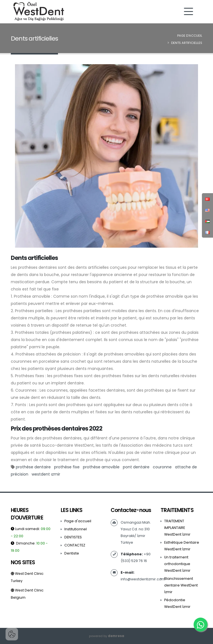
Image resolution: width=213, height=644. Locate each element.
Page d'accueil (190, 36)
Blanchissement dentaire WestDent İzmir (181, 585)
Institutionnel (76, 529)
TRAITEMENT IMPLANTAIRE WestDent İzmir (177, 528)
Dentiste (72, 553)
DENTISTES (73, 537)
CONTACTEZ (75, 545)
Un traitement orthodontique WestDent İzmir (177, 564)
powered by (107, 636)
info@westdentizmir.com (143, 579)
